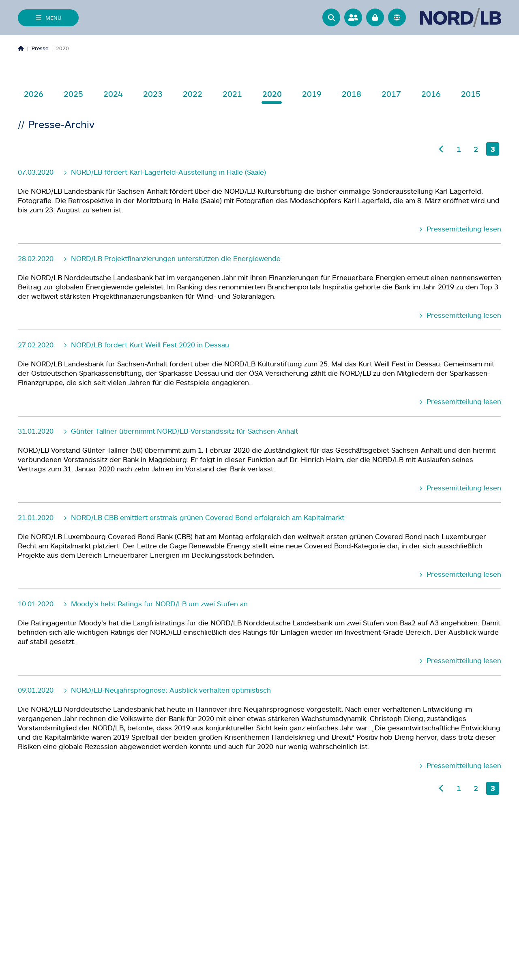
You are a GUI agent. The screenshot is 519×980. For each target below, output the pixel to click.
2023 (153, 94)
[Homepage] (21, 48)
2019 (312, 94)
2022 (193, 94)
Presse (40, 48)
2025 (73, 94)
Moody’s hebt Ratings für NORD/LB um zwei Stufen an (158, 604)
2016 (431, 94)
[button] (331, 17)
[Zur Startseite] (461, 18)
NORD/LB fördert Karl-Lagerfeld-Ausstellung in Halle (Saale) (167, 172)
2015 (471, 94)
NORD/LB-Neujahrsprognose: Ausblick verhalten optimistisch (170, 690)
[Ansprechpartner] (353, 17)
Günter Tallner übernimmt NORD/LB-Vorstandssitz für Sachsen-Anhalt (183, 431)
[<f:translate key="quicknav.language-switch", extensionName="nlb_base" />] (397, 17)
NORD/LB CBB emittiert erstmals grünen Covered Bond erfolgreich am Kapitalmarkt (207, 517)
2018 (352, 94)
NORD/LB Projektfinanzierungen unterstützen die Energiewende (175, 258)
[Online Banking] (375, 17)
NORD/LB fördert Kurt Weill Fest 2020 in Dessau (149, 345)
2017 (391, 94)
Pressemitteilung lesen (463, 229)
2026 (34, 94)
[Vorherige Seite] (442, 149)
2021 (232, 94)
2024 (113, 94)
